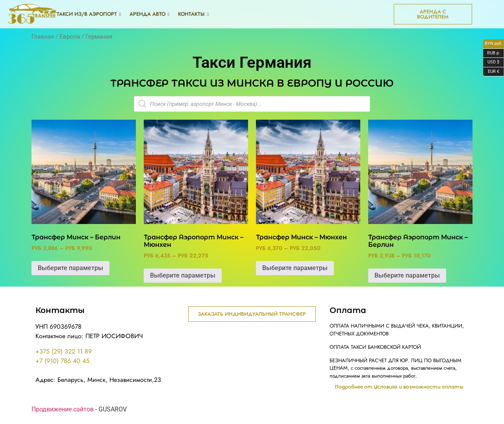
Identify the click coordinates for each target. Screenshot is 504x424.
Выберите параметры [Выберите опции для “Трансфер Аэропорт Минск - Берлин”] (407, 275)
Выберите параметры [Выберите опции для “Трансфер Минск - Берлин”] (70, 268)
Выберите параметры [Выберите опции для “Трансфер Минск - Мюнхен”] (295, 268)
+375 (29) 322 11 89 (64, 351)
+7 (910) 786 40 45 (62, 361)
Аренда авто (149, 14)
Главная (43, 37)
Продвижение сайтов (63, 410)
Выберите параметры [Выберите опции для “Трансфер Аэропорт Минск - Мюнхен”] (183, 275)
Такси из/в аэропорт (89, 14)
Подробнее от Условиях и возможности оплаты (399, 387)
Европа (70, 37)
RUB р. (492, 54)
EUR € (491, 72)
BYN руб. (493, 44)
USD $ (491, 63)
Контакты (193, 14)
